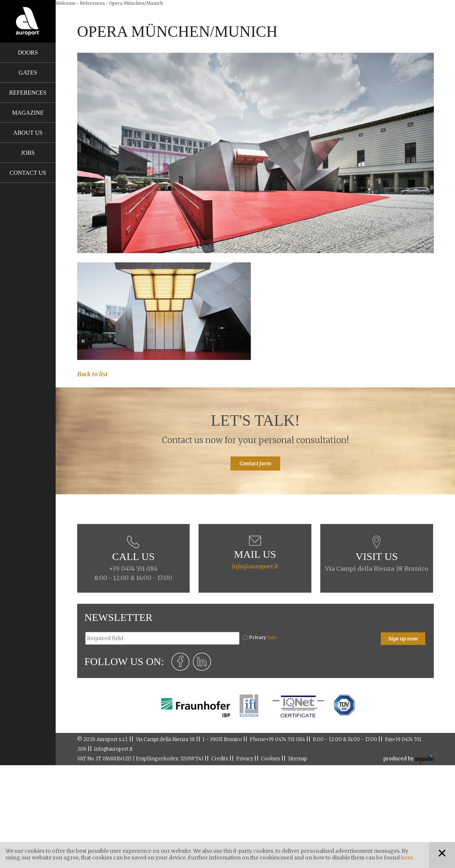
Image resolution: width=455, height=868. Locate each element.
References (28, 93)
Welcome (66, 3)
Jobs (28, 153)
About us (28, 133)
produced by (408, 759)
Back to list (92, 374)
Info (272, 637)
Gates (28, 73)
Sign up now (403, 639)
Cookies (271, 759)
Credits (220, 759)
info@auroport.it (255, 566)
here (407, 858)
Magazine (28, 113)
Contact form (255, 464)
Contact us (28, 173)
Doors (28, 53)
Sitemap (298, 759)
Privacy (263, 637)
